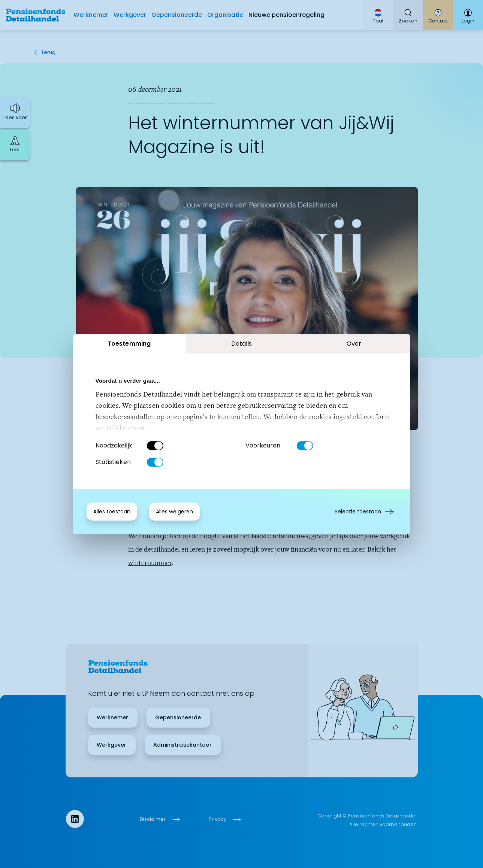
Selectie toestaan (358, 512)
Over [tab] (354, 344)
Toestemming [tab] (129, 344)
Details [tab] (242, 344)
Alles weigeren (174, 512)
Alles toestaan (112, 512)
